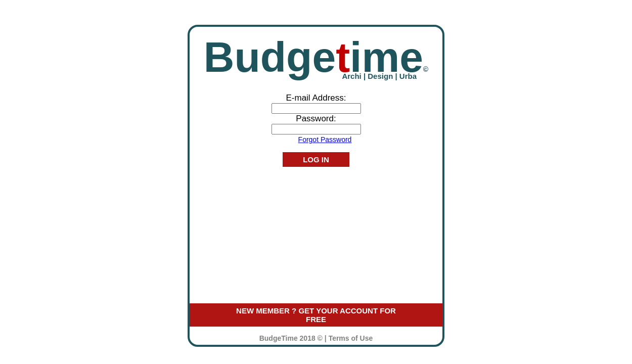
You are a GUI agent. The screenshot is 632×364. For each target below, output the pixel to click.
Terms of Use (351, 338)
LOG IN (316, 160)
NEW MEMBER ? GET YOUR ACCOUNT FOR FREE (316, 315)
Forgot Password (325, 140)
